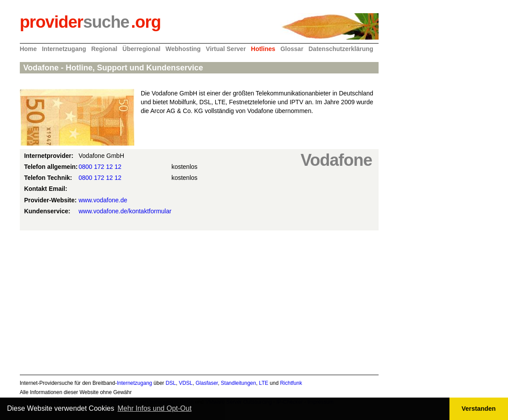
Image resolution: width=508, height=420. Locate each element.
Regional (104, 49)
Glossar (292, 49)
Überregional (141, 49)
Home (28, 49)
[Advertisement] (199, 301)
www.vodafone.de (103, 200)
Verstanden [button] (479, 409)
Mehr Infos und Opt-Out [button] (155, 408)
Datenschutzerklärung (341, 49)
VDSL (186, 383)
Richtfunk (291, 383)
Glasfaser (207, 383)
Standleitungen (239, 383)
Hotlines (263, 49)
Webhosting (183, 49)
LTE (263, 383)
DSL (171, 383)
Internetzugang (64, 49)
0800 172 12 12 (100, 167)
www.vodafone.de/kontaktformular (125, 211)
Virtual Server (226, 49)
